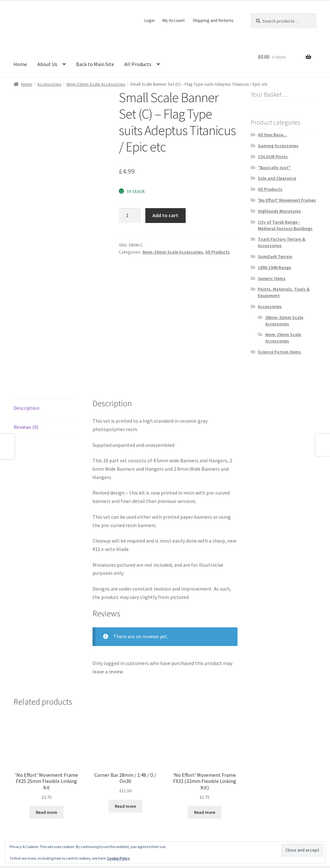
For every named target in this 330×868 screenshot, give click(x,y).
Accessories (49, 84)
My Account (174, 20)
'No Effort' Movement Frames (287, 200)
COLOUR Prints (273, 157)
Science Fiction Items (279, 352)
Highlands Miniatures (279, 211)
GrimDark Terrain (275, 256)
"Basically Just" (274, 168)
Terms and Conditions (38, 831)
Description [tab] (26, 339)
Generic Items (272, 278)
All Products (138, 64)
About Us (47, 64)
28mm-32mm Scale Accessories (284, 321)
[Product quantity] (130, 216)
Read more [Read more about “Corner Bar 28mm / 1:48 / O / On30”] (125, 737)
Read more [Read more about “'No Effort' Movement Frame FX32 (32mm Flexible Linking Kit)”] (205, 743)
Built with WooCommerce (95, 831)
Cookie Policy (118, 858)
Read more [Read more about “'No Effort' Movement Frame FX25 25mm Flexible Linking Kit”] (46, 743)
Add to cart (165, 215)
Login (150, 20)
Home (20, 64)
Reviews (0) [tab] (26, 358)
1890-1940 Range (274, 267)
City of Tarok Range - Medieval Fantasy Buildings (285, 225)
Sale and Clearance (277, 178)
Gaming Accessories (278, 146)
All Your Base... (272, 135)
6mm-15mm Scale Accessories (96, 84)
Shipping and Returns (213, 20)
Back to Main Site (95, 64)
